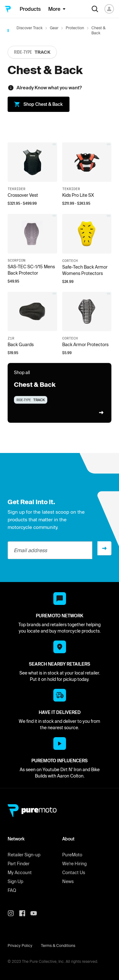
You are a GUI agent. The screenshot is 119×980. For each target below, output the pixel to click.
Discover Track (30, 28)
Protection (75, 28)
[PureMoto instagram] (13, 913)
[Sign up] (104, 548)
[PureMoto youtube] (36, 913)
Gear (54, 28)
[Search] (95, 9)
